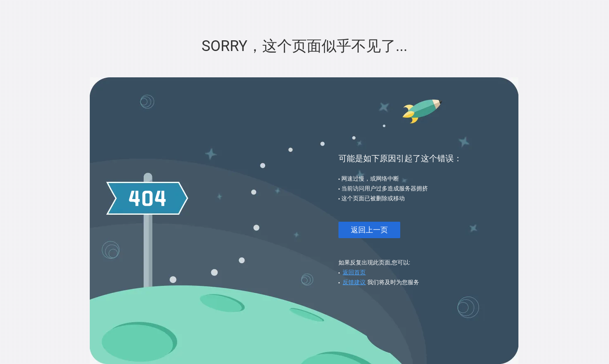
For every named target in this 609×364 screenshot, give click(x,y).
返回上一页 (369, 230)
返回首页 (354, 272)
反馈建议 (354, 282)
